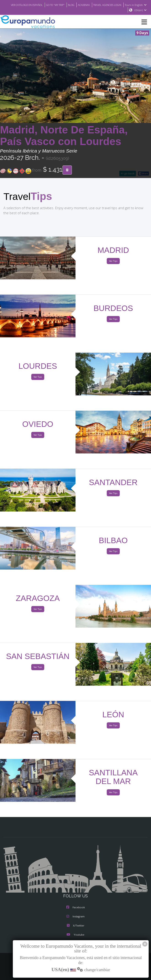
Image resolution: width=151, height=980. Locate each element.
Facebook (76, 908)
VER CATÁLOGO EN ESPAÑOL (44, 5)
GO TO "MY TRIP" (75, 5)
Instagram (75, 917)
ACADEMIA (106, 5)
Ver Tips (113, 261)
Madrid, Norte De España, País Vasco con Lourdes (64, 136)
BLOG (93, 5)
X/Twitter (75, 926)
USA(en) (140, 10)
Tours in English (113, 10)
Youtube (75, 935)
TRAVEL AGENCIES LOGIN (132, 5)
